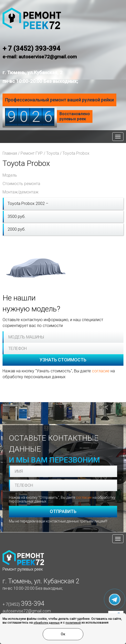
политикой (73, 623)
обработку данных (47, 623)
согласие (101, 371)
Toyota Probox (76, 153)
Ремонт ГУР (32, 153)
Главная (10, 153)
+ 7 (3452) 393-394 (31, 48)
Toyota (53, 153)
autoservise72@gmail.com (27, 611)
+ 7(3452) (23, 604)
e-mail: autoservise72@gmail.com (40, 57)
